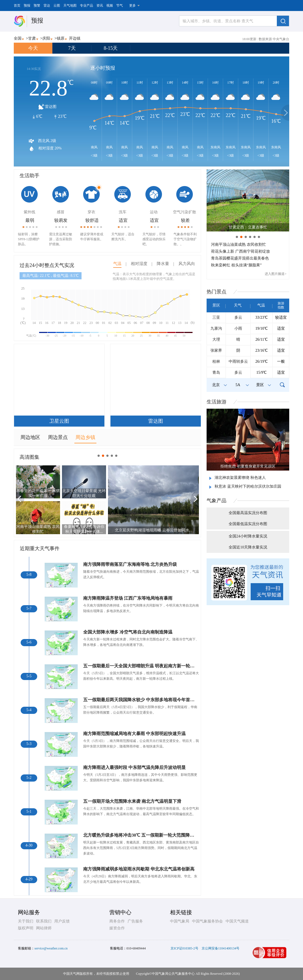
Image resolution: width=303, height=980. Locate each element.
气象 (217, 501)
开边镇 (75, 38)
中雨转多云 (238, 361)
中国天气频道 (237, 921)
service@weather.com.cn (51, 948)
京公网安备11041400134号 (221, 948)
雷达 (47, 6)
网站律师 (44, 928)
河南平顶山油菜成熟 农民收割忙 (239, 245)
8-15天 (111, 48)
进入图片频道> (276, 274)
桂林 (216, 361)
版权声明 (26, 928)
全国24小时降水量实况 (248, 536)
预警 (37, 6)
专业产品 (86, 6)
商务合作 (117, 921)
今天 (33, 48)
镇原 (61, 38)
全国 (18, 38)
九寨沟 (216, 328)
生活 (217, 402)
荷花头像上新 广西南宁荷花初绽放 (240, 251)
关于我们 (26, 921)
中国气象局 (180, 921)
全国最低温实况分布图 (248, 524)
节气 (120, 6)
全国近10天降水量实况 (248, 547)
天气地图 (70, 6)
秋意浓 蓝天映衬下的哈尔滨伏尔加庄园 (248, 486)
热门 (217, 292)
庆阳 (46, 38)
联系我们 (44, 921)
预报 (27, 6)
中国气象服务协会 (207, 921)
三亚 (216, 317)
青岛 (216, 372)
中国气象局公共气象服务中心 (173, 974)
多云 (238, 317)
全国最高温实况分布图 (248, 513)
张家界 (216, 350)
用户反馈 (62, 921)
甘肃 (32, 38)
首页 (17, 6)
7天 (72, 48)
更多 (132, 6)
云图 (57, 6)
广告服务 (135, 921)
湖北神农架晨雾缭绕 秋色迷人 (240, 478)
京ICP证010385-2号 (184, 948)
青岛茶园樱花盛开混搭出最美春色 (240, 258)
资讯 (100, 6)
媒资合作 (117, 928)
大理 (216, 339)
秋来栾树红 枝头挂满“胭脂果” (236, 265)
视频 (110, 6)
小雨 (238, 328)
